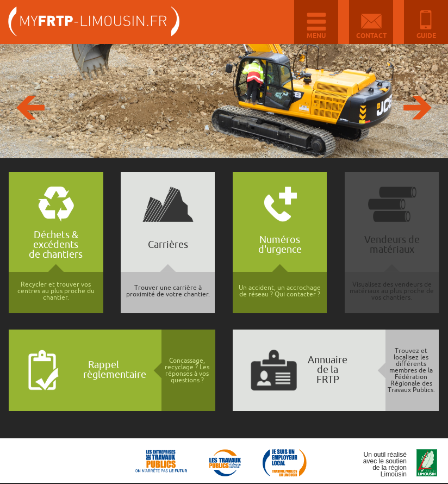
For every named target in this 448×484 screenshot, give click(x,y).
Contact (371, 36)
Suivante (418, 108)
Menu (316, 36)
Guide (426, 36)
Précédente (30, 108)
